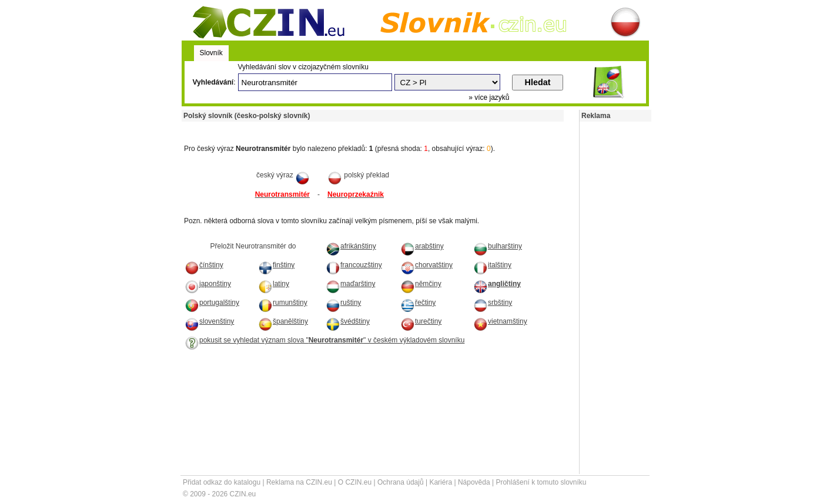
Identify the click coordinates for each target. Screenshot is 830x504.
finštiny (276, 265)
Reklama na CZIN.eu (299, 482)
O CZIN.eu (355, 482)
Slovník (211, 53)
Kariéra (441, 482)
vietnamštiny (500, 321)
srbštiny (493, 303)
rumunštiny (283, 303)
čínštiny (204, 265)
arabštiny (422, 246)
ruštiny (343, 303)
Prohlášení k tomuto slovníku (541, 482)
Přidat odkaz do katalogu (222, 482)
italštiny (492, 265)
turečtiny (421, 321)
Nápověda (474, 482)
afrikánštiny (351, 246)
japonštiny (208, 284)
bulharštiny (498, 246)
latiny (274, 284)
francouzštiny (354, 265)
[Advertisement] (319, 126)
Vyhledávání (213, 82)
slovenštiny (209, 321)
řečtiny (418, 303)
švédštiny (348, 321)
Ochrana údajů (401, 482)
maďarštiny (350, 284)
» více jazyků (489, 98)
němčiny (421, 284)
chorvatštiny (426, 265)
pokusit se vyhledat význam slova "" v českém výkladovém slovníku (324, 340)
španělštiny (283, 321)
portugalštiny (212, 303)
